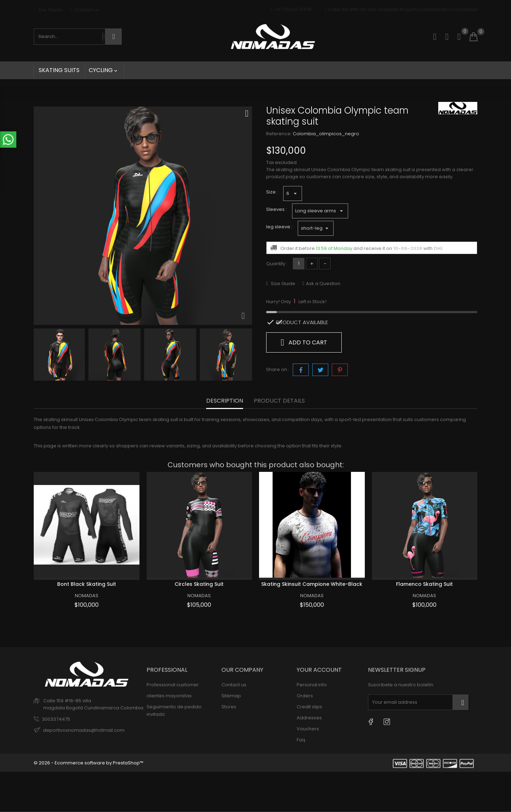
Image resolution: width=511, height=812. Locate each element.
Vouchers (308, 729)
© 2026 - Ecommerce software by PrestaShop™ (89, 763)
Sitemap (231, 696)
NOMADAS (87, 596)
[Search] (114, 37)
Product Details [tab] (279, 401)
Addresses (309, 718)
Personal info (312, 685)
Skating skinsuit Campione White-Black (312, 584)
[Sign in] (447, 37)
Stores (229, 707)
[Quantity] (299, 264)
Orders (305, 696)
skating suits (59, 70)
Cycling (104, 70)
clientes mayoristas (169, 696)
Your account (319, 670)
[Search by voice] (104, 37)
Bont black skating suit (87, 584)
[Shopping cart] (473, 37)
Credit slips (309, 707)
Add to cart (304, 342)
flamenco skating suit (424, 584)
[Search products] (68, 37)
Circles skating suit (199, 584)
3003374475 (56, 719)
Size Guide (282, 284)
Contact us (85, 10)
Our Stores (48, 10)
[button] (459, 40)
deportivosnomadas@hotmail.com (84, 730)
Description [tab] (225, 401)
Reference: (279, 134)
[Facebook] (371, 722)
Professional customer (173, 685)
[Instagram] (387, 722)
